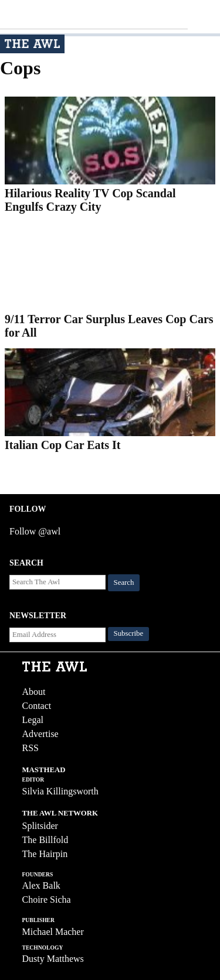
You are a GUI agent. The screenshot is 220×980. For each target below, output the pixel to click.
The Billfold (45, 840)
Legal (33, 720)
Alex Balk (41, 885)
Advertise (40, 734)
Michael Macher (53, 932)
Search (124, 582)
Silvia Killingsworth (60, 791)
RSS (31, 748)
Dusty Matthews (53, 959)
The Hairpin (45, 854)
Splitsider (40, 826)
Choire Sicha (47, 900)
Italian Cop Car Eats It (62, 445)
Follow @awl (35, 531)
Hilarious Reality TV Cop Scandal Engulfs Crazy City (90, 200)
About (34, 692)
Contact (37, 706)
